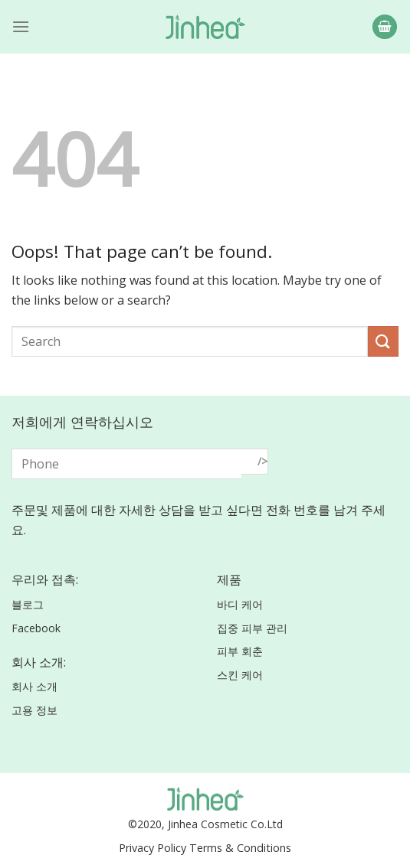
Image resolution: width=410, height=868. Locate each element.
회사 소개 (34, 686)
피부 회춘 (240, 651)
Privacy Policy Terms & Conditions (205, 848)
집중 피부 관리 (252, 628)
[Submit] (383, 341)
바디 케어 (240, 604)
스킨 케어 (240, 675)
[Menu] (21, 26)
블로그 (28, 604)
